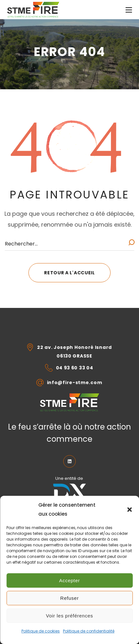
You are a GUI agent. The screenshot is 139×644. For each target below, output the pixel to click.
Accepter (69, 580)
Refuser (70, 598)
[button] (129, 510)
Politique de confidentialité (89, 631)
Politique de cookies (41, 631)
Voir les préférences (70, 616)
